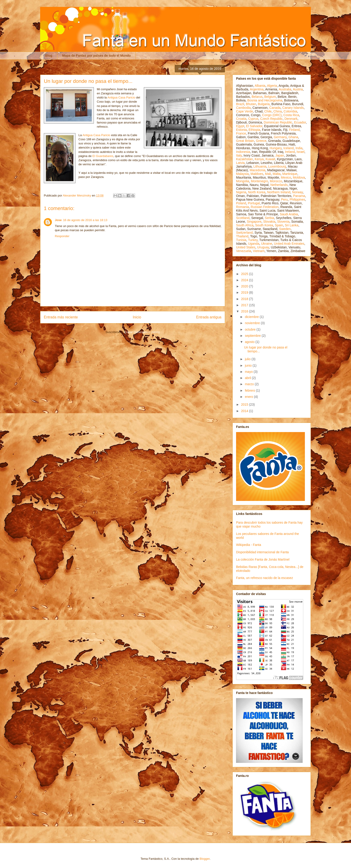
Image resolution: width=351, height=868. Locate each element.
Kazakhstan (244, 159)
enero (249, 397)
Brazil (240, 104)
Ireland (290, 152)
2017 (245, 305)
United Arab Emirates (289, 244)
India (299, 148)
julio (248, 359)
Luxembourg (277, 166)
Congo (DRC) (272, 115)
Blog (49, 56)
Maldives (257, 174)
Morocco (276, 181)
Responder (62, 236)
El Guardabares (103, 156)
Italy (239, 155)
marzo (250, 384)
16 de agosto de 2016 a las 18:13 (85, 220)
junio (249, 365)
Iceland (288, 148)
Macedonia (258, 170)
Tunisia (241, 240)
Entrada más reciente (61, 317)
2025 (245, 274)
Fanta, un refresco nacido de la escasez (265, 578)
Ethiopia (254, 130)
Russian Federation (265, 207)
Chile (268, 111)
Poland (241, 203)
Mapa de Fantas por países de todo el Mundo (96, 56)
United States (246, 247)
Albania (260, 86)
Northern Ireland (279, 192)
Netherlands (279, 185)
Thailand (242, 236)
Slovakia (269, 222)
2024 (245, 280)
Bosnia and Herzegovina (265, 100)
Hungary (276, 148)
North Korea (257, 192)
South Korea (264, 225)
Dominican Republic (278, 122)
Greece (261, 141)
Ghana (293, 137)
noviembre (253, 323)
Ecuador (300, 122)
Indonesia (243, 152)
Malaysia (242, 174)
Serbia (269, 218)
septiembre (253, 336)
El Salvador (254, 126)
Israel (301, 152)
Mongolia (243, 181)
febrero (250, 390)
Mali (268, 174)
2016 (245, 311)
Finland (294, 130)
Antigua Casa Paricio (121, 97)
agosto (250, 342)
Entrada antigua (209, 317)
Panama (299, 196)
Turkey (253, 240)
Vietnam (259, 251)
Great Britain (245, 141)
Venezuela (244, 251)
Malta (277, 174)
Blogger (205, 859)
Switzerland (244, 233)
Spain (279, 225)
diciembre (252, 317)
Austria (298, 89)
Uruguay (263, 247)
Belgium (270, 97)
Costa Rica (291, 115)
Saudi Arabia (289, 214)
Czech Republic (271, 119)
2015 (245, 405)
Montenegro (260, 181)
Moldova (299, 177)
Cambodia (243, 108)
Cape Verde (245, 111)
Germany (280, 137)
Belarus (257, 97)
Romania (242, 207)
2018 (245, 299)
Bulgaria (264, 104)
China (278, 111)
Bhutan (251, 104)
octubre (251, 329)
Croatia (241, 119)
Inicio (137, 317)
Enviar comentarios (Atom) (142, 332)
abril (248, 378)
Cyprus (253, 119)
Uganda (254, 244)
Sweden (285, 229)
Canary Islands (293, 108)
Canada (275, 108)
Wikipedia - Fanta (249, 545)
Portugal (254, 203)
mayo (249, 372)
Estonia (241, 130)
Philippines (297, 199)
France (241, 133)
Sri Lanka (292, 225)
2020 (245, 286)
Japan (280, 155)
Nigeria (241, 192)
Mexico (286, 177)
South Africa (245, 225)
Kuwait (270, 159)
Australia (285, 89)
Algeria (272, 86)
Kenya (259, 159)
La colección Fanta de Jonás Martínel (263, 559)
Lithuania (260, 166)
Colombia (290, 111)
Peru (284, 199)
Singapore (254, 222)
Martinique (290, 174)
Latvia (240, 163)
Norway (297, 192)
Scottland (243, 218)
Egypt (240, 126)
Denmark (291, 119)
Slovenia (283, 222)
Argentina (257, 89)
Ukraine (267, 244)
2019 (245, 292)
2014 (245, 411)
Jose (58, 220)
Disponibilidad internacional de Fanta (262, 552)
